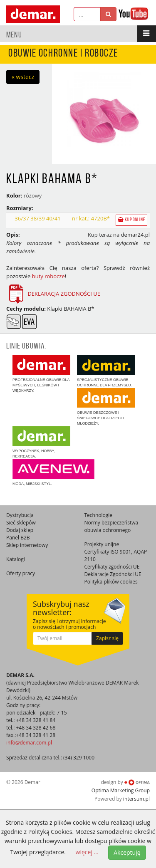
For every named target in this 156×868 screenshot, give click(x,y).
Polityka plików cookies (111, 582)
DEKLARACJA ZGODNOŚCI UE (64, 294)
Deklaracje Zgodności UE (113, 574)
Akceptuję (127, 852)
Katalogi (16, 559)
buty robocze (48, 276)
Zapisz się (107, 638)
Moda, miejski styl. (53, 472)
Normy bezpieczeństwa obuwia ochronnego (111, 526)
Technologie (99, 515)
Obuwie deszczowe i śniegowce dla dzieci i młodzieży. (106, 407)
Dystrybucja (20, 515)
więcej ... (87, 852)
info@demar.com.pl (29, 743)
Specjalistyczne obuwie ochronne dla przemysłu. (106, 371)
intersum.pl (136, 799)
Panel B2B (18, 538)
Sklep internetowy (27, 545)
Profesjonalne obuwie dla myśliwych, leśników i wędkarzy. (41, 374)
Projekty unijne (102, 544)
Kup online (131, 220)
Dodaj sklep (20, 530)
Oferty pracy (21, 573)
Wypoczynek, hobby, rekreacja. (41, 442)
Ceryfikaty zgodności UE (112, 567)
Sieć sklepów (21, 523)
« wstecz (23, 77)
